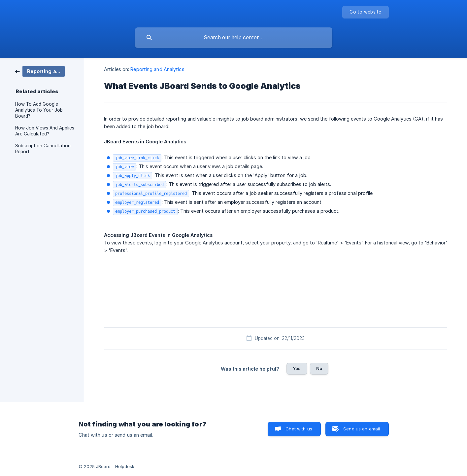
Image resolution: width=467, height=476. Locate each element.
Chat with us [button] (299, 429)
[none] (365, 12)
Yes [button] (297, 368)
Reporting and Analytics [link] (157, 69)
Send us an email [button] (362, 429)
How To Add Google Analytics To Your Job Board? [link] (39, 110)
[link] (40, 71)
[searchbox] (234, 38)
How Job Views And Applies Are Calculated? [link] (45, 131)
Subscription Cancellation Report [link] (43, 149)
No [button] (319, 368)
